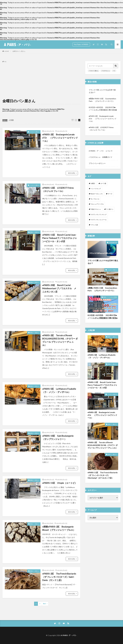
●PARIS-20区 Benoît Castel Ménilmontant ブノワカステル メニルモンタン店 (59, 288)
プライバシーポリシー (97, 163)
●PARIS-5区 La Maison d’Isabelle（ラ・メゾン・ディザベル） (59, 390)
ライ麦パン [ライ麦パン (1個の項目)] (110, 209)
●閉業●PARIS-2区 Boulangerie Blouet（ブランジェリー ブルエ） (59, 528)
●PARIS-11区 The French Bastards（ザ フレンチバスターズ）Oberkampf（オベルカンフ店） (103, 459)
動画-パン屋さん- (35, 232)
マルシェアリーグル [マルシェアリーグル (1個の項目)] (97, 204)
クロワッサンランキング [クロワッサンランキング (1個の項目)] (99, 214)
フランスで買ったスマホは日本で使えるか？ (102, 91)
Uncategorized (113, 226)
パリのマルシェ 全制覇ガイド (101, 157)
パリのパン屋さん (34, 132)
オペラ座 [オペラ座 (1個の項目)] (103, 183)
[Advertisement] (41, 80)
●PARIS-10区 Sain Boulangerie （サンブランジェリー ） (58, 437)
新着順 (5, 120)
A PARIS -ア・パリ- (69, 635)
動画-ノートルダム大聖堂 (110, 280)
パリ (114, 71)
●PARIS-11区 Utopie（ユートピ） (60, 483)
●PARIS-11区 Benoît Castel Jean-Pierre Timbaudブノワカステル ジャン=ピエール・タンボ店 (60, 238)
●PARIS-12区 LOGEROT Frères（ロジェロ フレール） (58, 189)
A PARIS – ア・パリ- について (101, 151)
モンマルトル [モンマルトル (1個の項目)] (95, 199)
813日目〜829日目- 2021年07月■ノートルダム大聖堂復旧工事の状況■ (103, 109)
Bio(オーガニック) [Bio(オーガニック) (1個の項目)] (97, 194)
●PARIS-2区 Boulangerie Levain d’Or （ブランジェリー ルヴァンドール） (60, 138)
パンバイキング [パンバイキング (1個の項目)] (96, 189)
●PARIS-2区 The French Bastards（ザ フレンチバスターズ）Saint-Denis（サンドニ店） (59, 577)
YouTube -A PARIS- (81, 44)
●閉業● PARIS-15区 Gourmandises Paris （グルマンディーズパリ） (102, 100)
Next (45, 604)
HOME (7, 51)
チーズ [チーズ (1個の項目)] (110, 194)
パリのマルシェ (106, 71)
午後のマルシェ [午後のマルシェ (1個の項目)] (96, 209)
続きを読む (72, 173)
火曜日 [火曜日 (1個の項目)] (93, 183)
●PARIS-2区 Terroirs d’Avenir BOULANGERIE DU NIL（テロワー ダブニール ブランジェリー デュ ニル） (60, 340)
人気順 (11, 120)
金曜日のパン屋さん (19, 51)
